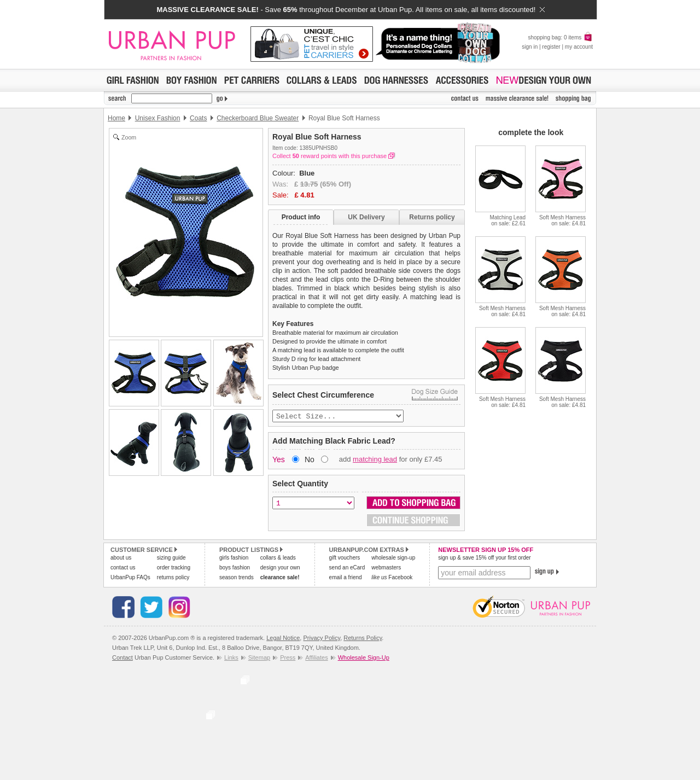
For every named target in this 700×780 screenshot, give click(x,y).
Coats (198, 118)
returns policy (173, 578)
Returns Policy (363, 639)
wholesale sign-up (393, 559)
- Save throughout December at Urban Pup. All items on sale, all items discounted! (350, 10)
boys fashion (235, 569)
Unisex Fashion (158, 118)
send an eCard (347, 569)
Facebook (392, 578)
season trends (237, 578)
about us (121, 559)
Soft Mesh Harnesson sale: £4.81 (562, 220)
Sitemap (259, 659)
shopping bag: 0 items (560, 37)
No (310, 461)
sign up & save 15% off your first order (484, 559)
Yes (279, 461)
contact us (123, 569)
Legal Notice (283, 639)
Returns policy (432, 217)
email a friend (346, 578)
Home (116, 118)
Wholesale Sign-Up (364, 659)
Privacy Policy (322, 639)
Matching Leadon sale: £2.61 (507, 220)
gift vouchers (345, 559)
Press (288, 659)
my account (579, 47)
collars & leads (278, 559)
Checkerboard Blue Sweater (258, 118)
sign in (530, 47)
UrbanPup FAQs (130, 578)
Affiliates (316, 659)
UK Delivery (366, 217)
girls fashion (234, 559)
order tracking (174, 569)
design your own (280, 569)
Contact (122, 659)
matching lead (375, 460)
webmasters (386, 569)
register (551, 47)
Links (231, 659)
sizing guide (171, 559)
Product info (301, 217)
